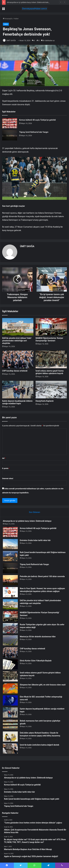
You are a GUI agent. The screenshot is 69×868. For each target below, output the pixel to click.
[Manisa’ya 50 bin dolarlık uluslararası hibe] (10, 640)
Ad (4, 458)
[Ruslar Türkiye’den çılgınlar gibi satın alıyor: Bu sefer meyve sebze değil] (10, 628)
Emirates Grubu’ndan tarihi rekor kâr (35, 540)
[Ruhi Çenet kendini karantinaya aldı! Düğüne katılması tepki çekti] (10, 556)
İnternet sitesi (8, 478)
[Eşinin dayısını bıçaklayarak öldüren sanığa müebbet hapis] (18, 390)
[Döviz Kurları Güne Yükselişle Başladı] (10, 664)
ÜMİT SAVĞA (11, 41)
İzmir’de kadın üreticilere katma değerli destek (40, 745)
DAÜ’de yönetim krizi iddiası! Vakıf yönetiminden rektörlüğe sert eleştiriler (17, 341)
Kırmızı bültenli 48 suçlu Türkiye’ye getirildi (37, 120)
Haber (16, 19)
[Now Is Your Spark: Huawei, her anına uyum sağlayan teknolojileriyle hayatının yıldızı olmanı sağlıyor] (10, 592)
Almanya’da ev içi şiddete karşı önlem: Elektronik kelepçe (29, 2)
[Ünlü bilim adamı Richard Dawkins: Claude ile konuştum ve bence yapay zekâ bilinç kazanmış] (10, 737)
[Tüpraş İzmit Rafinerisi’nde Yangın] (10, 135)
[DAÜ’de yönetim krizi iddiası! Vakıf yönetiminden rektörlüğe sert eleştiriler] (18, 327)
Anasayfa (8, 19)
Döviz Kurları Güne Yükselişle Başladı (36, 661)
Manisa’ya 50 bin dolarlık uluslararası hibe (38, 637)
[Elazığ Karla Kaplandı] (51, 390)
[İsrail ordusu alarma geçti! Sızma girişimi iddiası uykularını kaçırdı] (51, 359)
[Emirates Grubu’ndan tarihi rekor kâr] (10, 544)
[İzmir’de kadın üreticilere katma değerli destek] (10, 749)
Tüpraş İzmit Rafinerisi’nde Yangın (34, 132)
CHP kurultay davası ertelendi (15, 371)
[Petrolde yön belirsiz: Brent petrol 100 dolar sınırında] (10, 580)
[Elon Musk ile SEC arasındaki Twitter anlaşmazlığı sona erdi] (10, 700)
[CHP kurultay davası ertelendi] (18, 359)
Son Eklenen (34, 512)
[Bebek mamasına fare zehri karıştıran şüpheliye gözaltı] (10, 725)
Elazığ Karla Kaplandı (45, 401)
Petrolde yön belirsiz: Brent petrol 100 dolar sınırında (42, 576)
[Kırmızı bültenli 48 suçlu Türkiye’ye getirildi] (10, 123)
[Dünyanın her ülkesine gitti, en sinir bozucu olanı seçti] (10, 688)
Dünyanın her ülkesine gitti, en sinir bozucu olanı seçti (43, 685)
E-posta (6, 468)
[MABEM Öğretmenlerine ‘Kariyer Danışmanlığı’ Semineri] (51, 327)
